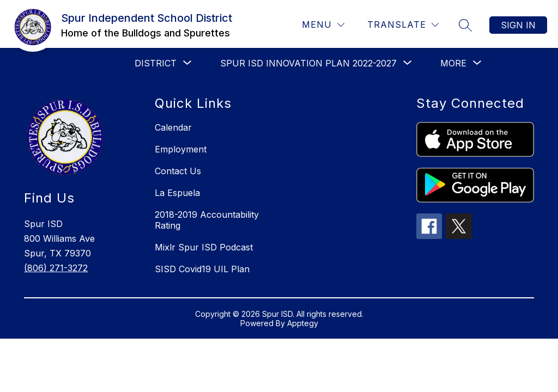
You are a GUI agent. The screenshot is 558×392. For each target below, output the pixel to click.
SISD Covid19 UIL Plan (202, 269)
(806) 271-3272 (56, 268)
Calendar (173, 127)
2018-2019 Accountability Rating (207, 220)
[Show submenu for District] (156, 63)
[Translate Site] (403, 25)
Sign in (518, 25)
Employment (181, 149)
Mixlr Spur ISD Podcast (204, 247)
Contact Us (178, 171)
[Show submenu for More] (453, 63)
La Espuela (177, 193)
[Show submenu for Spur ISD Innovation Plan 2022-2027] (308, 63)
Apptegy (303, 323)
